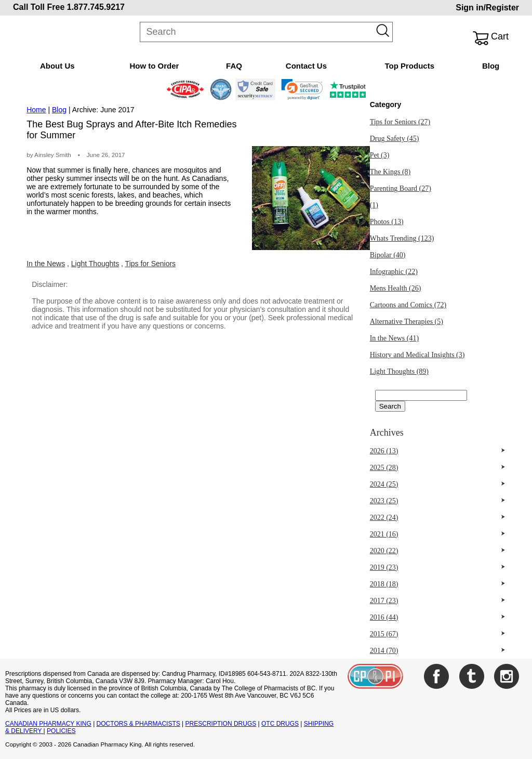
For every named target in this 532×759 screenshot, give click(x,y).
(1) (374, 205)
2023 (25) (384, 501)
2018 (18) (384, 584)
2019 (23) (384, 567)
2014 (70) (384, 651)
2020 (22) (384, 551)
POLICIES (61, 731)
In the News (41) (394, 338)
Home (36, 110)
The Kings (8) (390, 172)
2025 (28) (384, 468)
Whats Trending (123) (402, 238)
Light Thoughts (95, 264)
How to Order (154, 66)
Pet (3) (380, 155)
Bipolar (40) (388, 255)
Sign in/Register (487, 8)
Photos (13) (387, 222)
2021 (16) (384, 534)
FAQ (234, 66)
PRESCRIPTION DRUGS (221, 724)
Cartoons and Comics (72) (408, 305)
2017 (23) (384, 601)
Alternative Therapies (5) (407, 322)
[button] (302, 89)
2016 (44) (384, 617)
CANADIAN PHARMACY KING (48, 724)
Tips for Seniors (151, 264)
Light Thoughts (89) (399, 371)
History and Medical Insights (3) (417, 355)
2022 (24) (384, 518)
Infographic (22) (394, 272)
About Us (57, 66)
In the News (46, 264)
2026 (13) (384, 451)
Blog (491, 66)
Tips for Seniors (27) (400, 122)
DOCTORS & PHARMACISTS (138, 724)
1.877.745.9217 (96, 7)
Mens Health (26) (396, 288)
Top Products (409, 66)
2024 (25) (384, 484)
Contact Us (306, 66)
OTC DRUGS (280, 724)
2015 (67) (384, 634)
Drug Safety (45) (395, 139)
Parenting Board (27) (401, 188)
